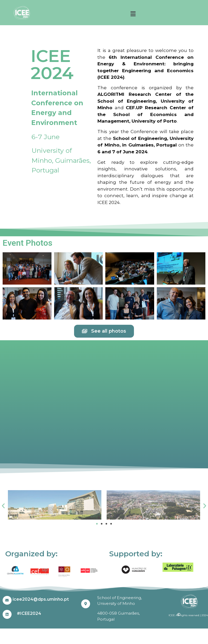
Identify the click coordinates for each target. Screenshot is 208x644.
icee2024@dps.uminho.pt (41, 599)
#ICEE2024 (29, 613)
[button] (133, 14)
